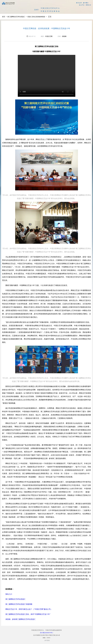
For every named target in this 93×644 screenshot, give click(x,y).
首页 (4, 17)
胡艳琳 (64, 36)
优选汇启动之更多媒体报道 (36, 17)
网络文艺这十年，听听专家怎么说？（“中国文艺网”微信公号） (29, 609)
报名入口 (9, 594)
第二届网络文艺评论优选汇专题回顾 (19, 604)
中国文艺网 (49, 36)
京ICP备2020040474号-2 (46, 633)
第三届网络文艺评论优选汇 (16, 17)
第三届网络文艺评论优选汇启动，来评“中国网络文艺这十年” (28, 614)
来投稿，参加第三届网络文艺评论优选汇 (21, 619)
